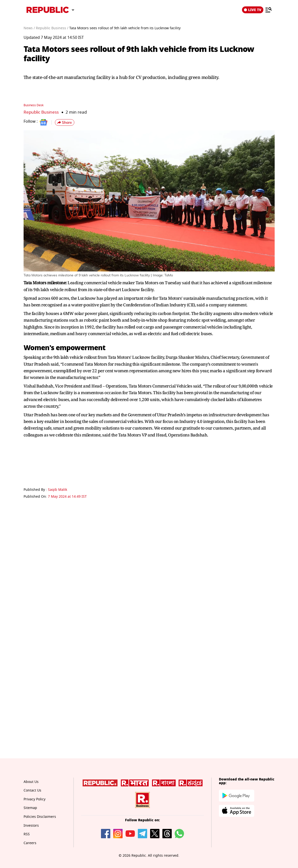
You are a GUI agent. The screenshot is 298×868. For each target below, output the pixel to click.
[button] (65, 122)
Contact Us (32, 790)
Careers (30, 843)
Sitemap (30, 808)
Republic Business (41, 112)
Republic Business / (52, 28)
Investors (31, 826)
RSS (27, 834)
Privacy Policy (35, 799)
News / (29, 28)
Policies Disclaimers (40, 817)
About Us (31, 782)
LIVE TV (253, 10)
